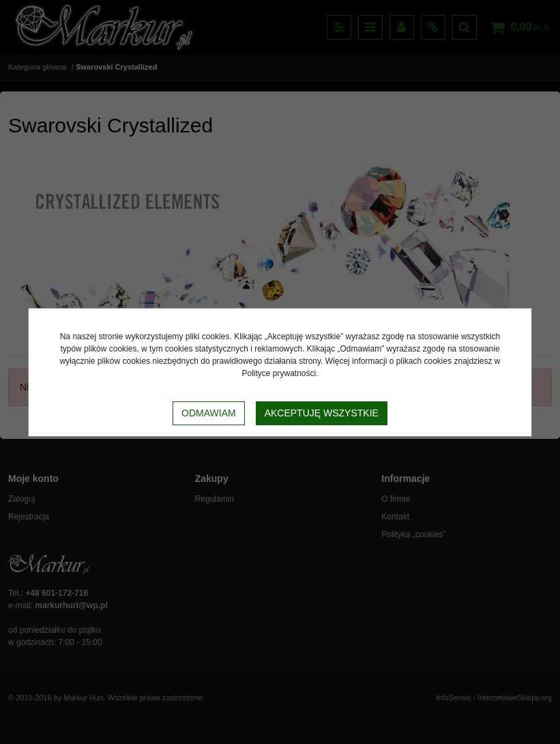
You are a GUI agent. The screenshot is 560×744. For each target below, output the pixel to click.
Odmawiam (209, 413)
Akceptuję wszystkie (322, 413)
